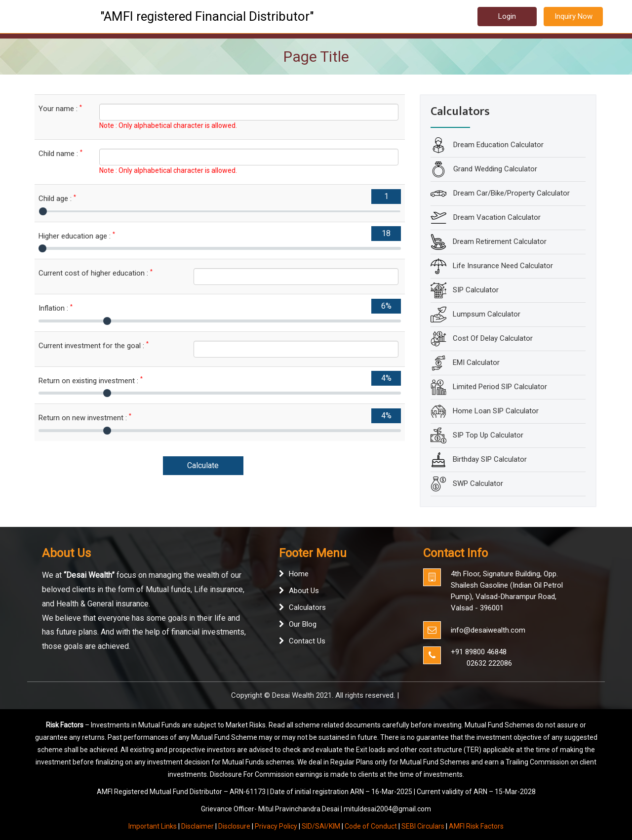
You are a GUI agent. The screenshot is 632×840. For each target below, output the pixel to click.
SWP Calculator (478, 483)
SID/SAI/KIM (321, 826)
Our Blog (303, 624)
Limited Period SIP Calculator (500, 387)
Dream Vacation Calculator (496, 217)
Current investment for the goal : (94, 345)
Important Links (153, 826)
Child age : (57, 198)
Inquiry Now (573, 16)
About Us (304, 591)
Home (299, 574)
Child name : (60, 153)
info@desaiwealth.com (488, 630)
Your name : (60, 108)
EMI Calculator (476, 362)
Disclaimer (197, 826)
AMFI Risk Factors (476, 826)
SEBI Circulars (423, 826)
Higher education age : (77, 236)
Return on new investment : (85, 418)
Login (507, 16)
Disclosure (234, 826)
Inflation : (56, 308)
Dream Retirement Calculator (500, 241)
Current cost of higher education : (96, 273)
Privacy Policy (276, 826)
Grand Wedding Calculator (494, 169)
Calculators (307, 607)
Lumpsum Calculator (487, 314)
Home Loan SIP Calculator (496, 411)
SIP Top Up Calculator (488, 435)
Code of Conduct (371, 826)
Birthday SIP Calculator (490, 459)
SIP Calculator (476, 290)
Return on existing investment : (91, 380)
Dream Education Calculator (497, 145)
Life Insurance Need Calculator (503, 266)
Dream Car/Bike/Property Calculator (511, 193)
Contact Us (307, 641)
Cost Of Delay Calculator (493, 338)
